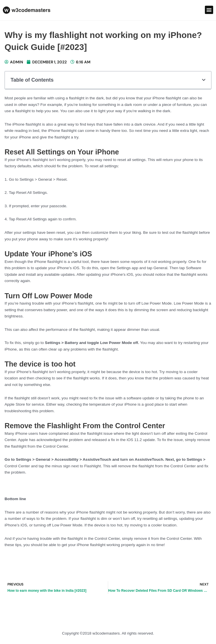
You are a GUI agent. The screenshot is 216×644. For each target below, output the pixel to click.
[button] (209, 10)
